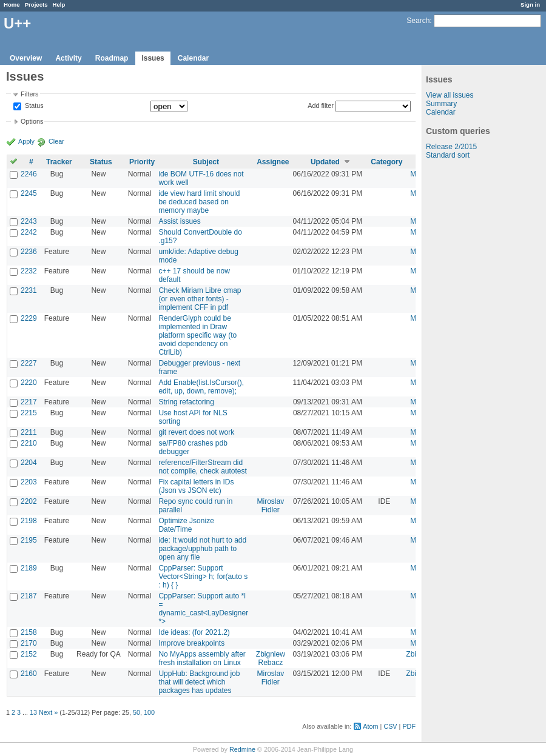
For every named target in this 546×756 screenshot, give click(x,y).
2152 (29, 654)
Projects (36, 5)
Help (59, 5)
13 (33, 712)
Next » (48, 712)
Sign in (530, 5)
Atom (370, 726)
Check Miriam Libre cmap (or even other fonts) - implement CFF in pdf (200, 299)
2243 (29, 221)
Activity (68, 58)
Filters (29, 94)
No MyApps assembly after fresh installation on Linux (202, 658)
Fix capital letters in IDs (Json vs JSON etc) (196, 486)
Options (32, 121)
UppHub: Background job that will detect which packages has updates (199, 682)
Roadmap (112, 58)
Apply (26, 141)
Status (33, 106)
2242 (29, 232)
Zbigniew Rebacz (271, 658)
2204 (29, 463)
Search (418, 21)
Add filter (321, 105)
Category (386, 162)
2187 (29, 596)
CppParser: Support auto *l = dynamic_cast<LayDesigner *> (203, 609)
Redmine (242, 749)
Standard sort (448, 155)
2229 (29, 318)
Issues (153, 58)
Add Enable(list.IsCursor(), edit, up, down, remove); (201, 387)
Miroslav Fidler (271, 506)
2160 (29, 674)
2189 (29, 568)
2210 (29, 443)
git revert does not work (196, 432)
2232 (29, 271)
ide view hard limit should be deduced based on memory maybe (199, 202)
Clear (56, 141)
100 (149, 712)
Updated (325, 162)
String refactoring (186, 402)
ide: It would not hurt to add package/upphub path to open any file (202, 549)
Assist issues (179, 221)
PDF (409, 726)
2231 (29, 290)
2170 (29, 643)
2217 (29, 402)
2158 (29, 632)
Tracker (59, 162)
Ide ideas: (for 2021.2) (194, 632)
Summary (441, 104)
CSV (390, 726)
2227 (29, 363)
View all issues (450, 95)
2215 (29, 413)
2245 (29, 193)
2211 (29, 432)
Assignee (273, 162)
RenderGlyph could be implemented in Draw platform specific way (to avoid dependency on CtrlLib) (197, 335)
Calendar (193, 58)
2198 (29, 521)
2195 (29, 540)
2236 (29, 252)
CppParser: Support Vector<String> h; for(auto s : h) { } (203, 577)
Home (12, 5)
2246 (29, 174)
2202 (29, 501)
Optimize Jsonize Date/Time (186, 525)
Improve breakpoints (191, 643)
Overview (26, 58)
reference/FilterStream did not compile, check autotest (202, 467)
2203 (29, 482)
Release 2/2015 (451, 147)
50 (136, 712)
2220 (29, 383)
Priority (142, 162)
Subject (206, 162)
